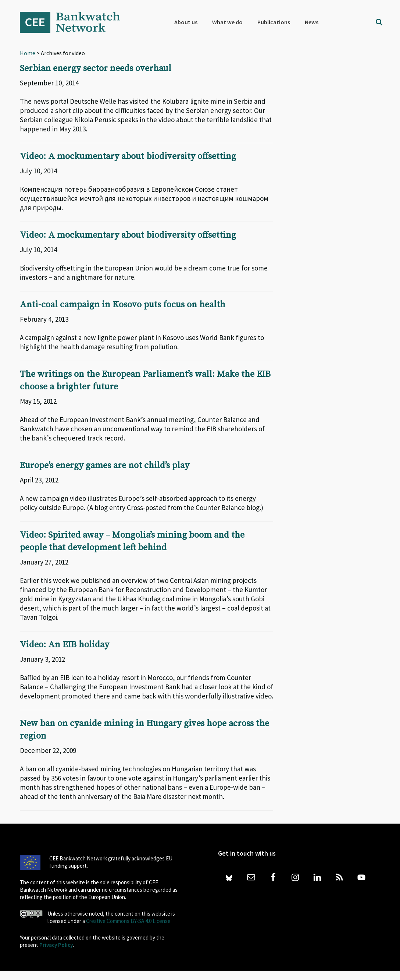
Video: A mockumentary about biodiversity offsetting (128, 156)
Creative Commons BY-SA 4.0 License (128, 921)
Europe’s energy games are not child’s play (105, 466)
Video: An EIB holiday (65, 645)
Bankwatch (75, 22)
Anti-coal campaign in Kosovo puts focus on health (123, 305)
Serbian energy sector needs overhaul (96, 68)
